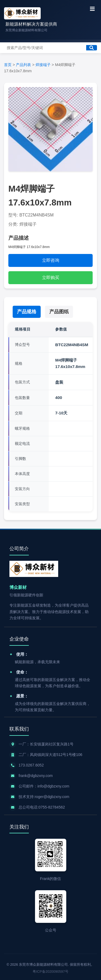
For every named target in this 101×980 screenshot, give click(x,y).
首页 (8, 65)
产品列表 (23, 65)
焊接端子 (43, 65)
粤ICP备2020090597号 (50, 972)
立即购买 (51, 278)
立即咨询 (51, 260)
